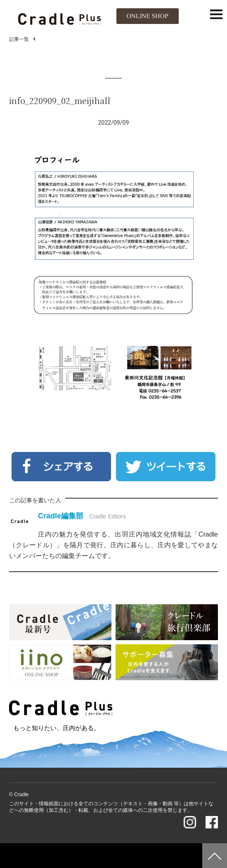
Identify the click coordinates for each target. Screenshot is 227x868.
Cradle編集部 (61, 516)
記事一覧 (19, 39)
